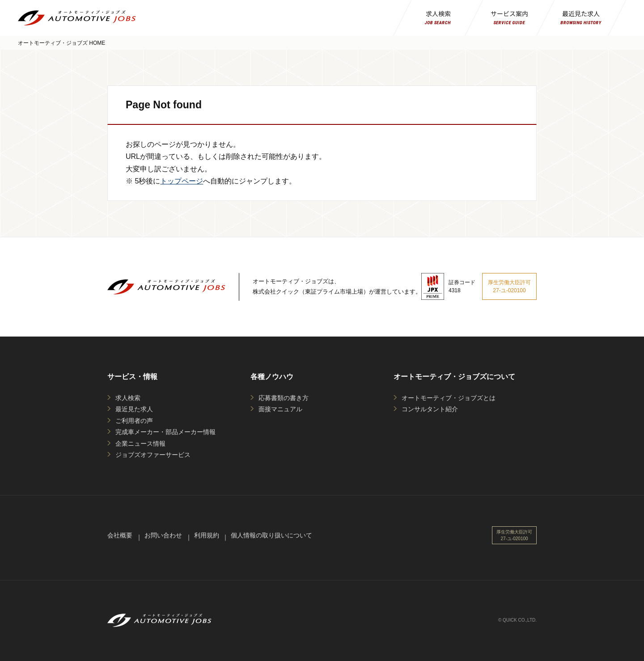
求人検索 (128, 398)
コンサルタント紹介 (430, 409)
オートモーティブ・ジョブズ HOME (61, 43)
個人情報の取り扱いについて (271, 535)
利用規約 (207, 535)
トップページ (182, 181)
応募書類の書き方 (284, 398)
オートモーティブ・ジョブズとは (449, 398)
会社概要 (120, 535)
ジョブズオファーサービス (153, 455)
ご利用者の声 (134, 421)
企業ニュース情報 (140, 444)
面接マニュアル (280, 409)
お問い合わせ (163, 535)
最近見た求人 (134, 409)
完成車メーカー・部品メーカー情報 (165, 432)
